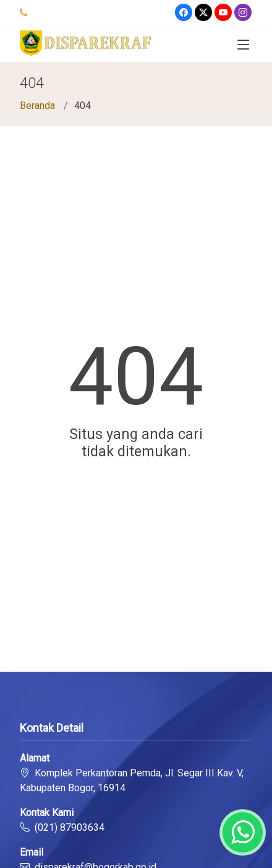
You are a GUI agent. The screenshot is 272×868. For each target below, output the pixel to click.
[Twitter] (203, 12)
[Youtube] (223, 12)
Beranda (37, 106)
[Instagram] (243, 12)
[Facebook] (184, 12)
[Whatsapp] (243, 832)
